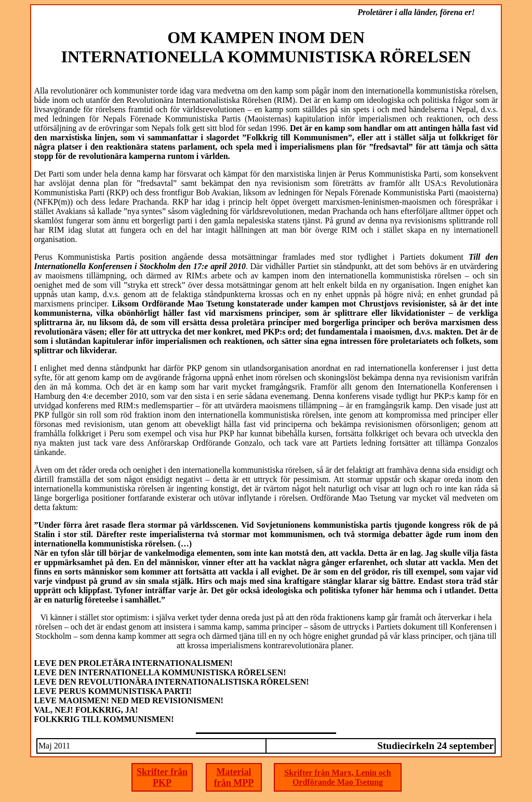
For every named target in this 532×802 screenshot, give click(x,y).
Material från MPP (234, 777)
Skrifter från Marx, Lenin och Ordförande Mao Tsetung (337, 777)
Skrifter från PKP (162, 777)
